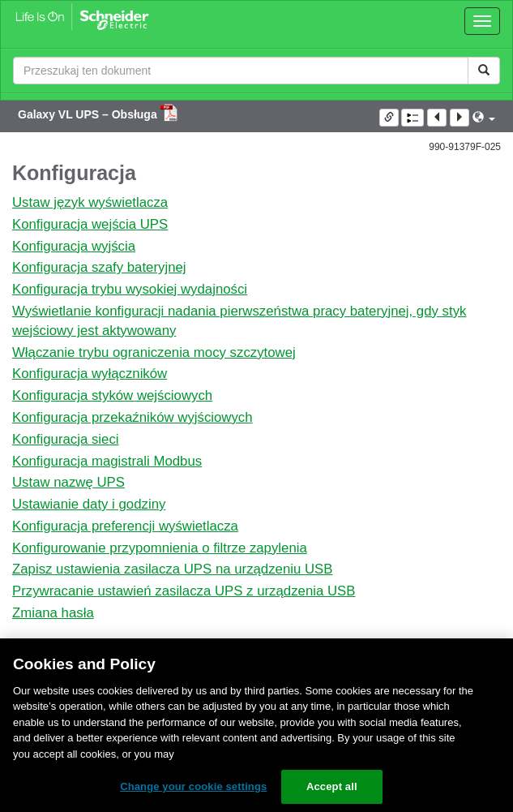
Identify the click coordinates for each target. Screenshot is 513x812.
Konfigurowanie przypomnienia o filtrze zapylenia (160, 548)
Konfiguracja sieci (66, 439)
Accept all (332, 786)
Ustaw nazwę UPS (68, 482)
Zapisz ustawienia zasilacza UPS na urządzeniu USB (172, 569)
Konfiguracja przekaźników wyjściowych (133, 417)
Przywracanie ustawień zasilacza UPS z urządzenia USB (184, 591)
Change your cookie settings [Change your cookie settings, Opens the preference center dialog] (193, 786)
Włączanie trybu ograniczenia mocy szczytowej (154, 352)
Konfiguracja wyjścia (74, 246)
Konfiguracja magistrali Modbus (107, 461)
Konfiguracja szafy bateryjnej (99, 267)
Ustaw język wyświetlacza (90, 202)
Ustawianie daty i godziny (89, 504)
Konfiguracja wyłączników (90, 374)
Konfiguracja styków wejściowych (112, 395)
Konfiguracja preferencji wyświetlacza (125, 526)
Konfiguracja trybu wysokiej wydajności (130, 289)
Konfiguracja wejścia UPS (90, 224)
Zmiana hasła (53, 613)
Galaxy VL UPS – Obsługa (89, 114)
